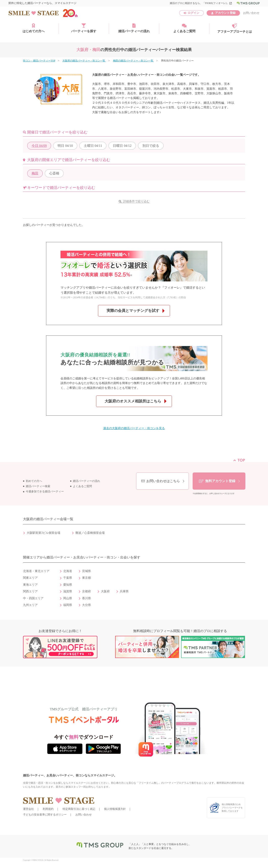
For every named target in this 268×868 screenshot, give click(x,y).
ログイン (193, 13)
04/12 (122, 146)
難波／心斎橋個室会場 (90, 533)
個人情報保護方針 (115, 809)
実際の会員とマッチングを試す (133, 311)
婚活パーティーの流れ (134, 28)
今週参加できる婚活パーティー (45, 492)
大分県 (86, 605)
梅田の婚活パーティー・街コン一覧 (133, 61)
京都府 (86, 591)
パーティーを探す (84, 28)
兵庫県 (124, 591)
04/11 (93, 146)
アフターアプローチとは (235, 28)
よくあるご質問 (184, 28)
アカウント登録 (225, 13)
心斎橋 (54, 173)
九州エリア (30, 605)
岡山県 (68, 598)
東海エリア (30, 585)
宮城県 (86, 571)
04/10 (65, 146)
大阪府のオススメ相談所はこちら (133, 401)
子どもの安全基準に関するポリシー (45, 815)
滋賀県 (68, 591)
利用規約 (48, 809)
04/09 (39, 146)
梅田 (35, 173)
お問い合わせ (251, 13)
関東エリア (30, 578)
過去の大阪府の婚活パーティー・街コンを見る (134, 428)
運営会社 (28, 809)
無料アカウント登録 (220, 481)
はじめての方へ (34, 28)
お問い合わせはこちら (163, 481)
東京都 (86, 578)
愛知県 (68, 585)
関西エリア (30, 591)
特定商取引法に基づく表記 (79, 809)
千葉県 (68, 578)
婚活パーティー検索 (38, 486)
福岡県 (68, 605)
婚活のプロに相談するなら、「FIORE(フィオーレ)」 (201, 3)
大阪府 (105, 591)
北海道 (68, 571)
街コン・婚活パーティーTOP (39, 61)
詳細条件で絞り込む (136, 201)
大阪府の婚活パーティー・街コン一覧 (84, 61)
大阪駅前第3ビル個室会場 (43, 533)
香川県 (86, 598)
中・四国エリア (33, 598)
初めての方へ (34, 481)
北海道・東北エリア (36, 571)
